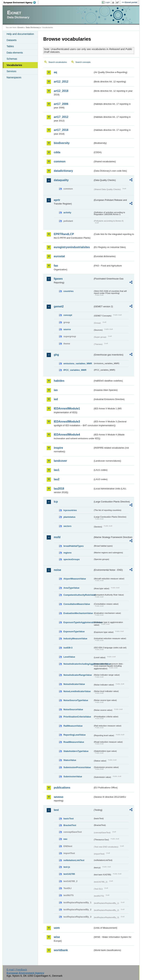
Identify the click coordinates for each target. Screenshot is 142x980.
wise (57, 937)
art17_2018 (61, 130)
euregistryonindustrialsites (72, 247)
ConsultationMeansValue (77, 604)
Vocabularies (14, 65)
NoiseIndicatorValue (74, 684)
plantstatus (69, 517)
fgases (58, 279)
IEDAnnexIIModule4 (67, 435)
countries (68, 291)
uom (57, 928)
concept (68, 315)
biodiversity (62, 143)
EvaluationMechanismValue (78, 613)
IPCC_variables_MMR (75, 370)
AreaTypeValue (71, 588)
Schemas (12, 59)
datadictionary (63, 171)
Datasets (11, 40)
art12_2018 (61, 91)
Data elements (15, 53)
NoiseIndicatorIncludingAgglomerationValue (78, 664)
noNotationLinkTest (74, 860)
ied (56, 399)
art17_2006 (61, 104)
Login (107, 2)
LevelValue (69, 657)
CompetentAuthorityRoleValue (78, 595)
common (60, 161)
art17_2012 (61, 117)
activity (67, 212)
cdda (57, 152)
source (67, 329)
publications (62, 788)
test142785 (69, 874)
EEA (21, 2)
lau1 (57, 470)
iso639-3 (68, 648)
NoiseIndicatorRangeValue (77, 675)
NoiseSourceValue (73, 709)
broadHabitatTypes (73, 546)
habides (59, 381)
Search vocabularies (58, 62)
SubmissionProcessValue (77, 767)
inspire (58, 448)
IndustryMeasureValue (75, 639)
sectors (67, 526)
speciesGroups (71, 559)
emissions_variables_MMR (78, 363)
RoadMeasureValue (74, 742)
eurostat (59, 256)
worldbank (61, 950)
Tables (10, 46)
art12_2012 (61, 82)
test (56, 810)
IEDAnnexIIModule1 (67, 409)
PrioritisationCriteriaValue (77, 717)
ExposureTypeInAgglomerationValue (78, 622)
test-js (67, 867)
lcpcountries (70, 510)
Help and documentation (20, 34)
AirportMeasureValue (75, 579)
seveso (58, 797)
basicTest (68, 819)
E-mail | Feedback (17, 970)
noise (57, 570)
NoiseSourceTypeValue (76, 700)
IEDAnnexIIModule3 (67, 422)
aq (55, 72)
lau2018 (59, 489)
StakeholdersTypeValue (76, 751)
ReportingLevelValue (75, 735)
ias (56, 390)
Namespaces (14, 77)
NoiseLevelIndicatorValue (77, 691)
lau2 (57, 479)
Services (11, 71)
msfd (57, 537)
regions (67, 553)
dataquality (61, 180)
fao (56, 266)
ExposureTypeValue (74, 631)
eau (65, 839)
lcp (56, 502)
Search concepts (83, 62)
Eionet (20, 27)
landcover (60, 461)
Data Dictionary (33, 27)
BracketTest (70, 825)
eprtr (57, 200)
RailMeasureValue (73, 726)
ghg (56, 355)
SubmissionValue (73, 776)
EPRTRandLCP (64, 234)
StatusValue (70, 760)
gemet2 (59, 306)
